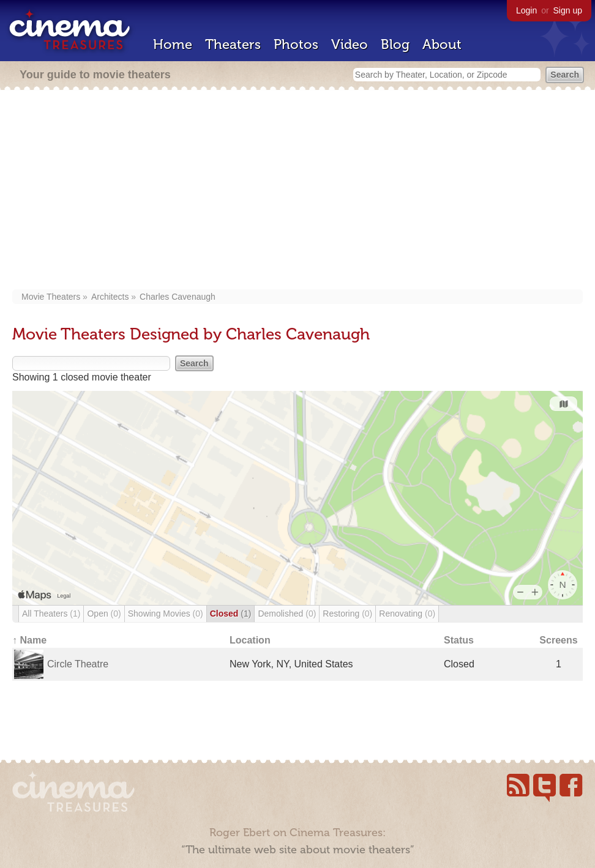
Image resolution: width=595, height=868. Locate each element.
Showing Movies (166, 614)
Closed (231, 614)
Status (459, 640)
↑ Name (29, 640)
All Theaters (51, 614)
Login (526, 10)
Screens (558, 640)
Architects (110, 297)
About (442, 44)
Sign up (568, 10)
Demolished (287, 614)
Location (250, 640)
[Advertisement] (297, 191)
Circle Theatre (78, 664)
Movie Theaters (51, 297)
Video (350, 44)
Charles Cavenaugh (178, 297)
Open (104, 614)
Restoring (347, 614)
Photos (296, 44)
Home (173, 44)
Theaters (233, 44)
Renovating (407, 614)
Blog (395, 44)
